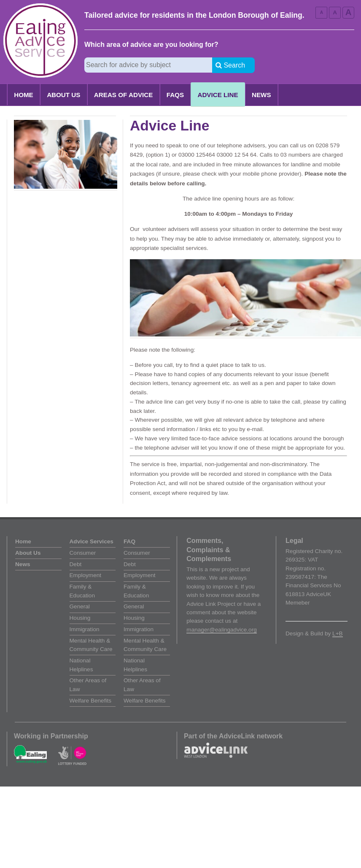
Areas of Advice (124, 95)
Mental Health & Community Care (91, 645)
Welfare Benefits (90, 701)
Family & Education (82, 591)
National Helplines (81, 665)
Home (24, 95)
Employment (86, 575)
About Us (63, 95)
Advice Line (218, 95)
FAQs (175, 95)
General (80, 606)
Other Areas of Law (88, 685)
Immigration (85, 629)
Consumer (83, 553)
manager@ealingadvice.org (221, 630)
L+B (338, 633)
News (261, 95)
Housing (80, 618)
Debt (76, 564)
